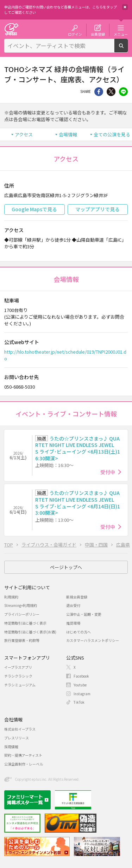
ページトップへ (66, 567)
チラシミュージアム (20, 685)
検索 (128, 49)
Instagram (82, 694)
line (123, 92)
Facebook (81, 676)
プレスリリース (17, 738)
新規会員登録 (77, 597)
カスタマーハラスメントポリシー (93, 640)
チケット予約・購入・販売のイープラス (11, 29)
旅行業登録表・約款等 (22, 640)
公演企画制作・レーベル (24, 764)
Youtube (80, 685)
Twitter (111, 92)
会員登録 (98, 34)
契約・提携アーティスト (23, 755)
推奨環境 (73, 623)
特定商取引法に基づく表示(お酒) (30, 632)
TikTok (79, 702)
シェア (99, 92)
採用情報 (11, 747)
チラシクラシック (18, 676)
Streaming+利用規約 (21, 605)
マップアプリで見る (98, 209)
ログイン (75, 34)
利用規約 (11, 597)
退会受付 (73, 605)
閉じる (125, 7)
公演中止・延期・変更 (84, 614)
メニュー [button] (121, 34)
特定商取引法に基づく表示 (25, 623)
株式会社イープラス (20, 729)
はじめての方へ (78, 632)
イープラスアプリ (18, 667)
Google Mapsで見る (34, 209)
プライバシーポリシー (22, 614)
